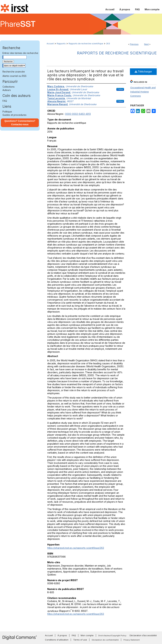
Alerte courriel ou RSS (14, 76)
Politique (7, 112)
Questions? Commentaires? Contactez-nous (20, 123)
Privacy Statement (132, 640)
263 (108, 44)
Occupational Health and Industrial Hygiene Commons (143, 92)
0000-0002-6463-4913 (78, 114)
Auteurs (7, 90)
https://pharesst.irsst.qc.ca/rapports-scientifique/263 (76, 548)
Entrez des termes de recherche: (20, 53)
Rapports (61, 44)
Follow (120, 89)
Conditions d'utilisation (57, 640)
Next (146, 44)
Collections (9, 87)
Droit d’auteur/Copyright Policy (112, 636)
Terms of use (80, 640)
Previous (134, 44)
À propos (62, 635)
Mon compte (87, 635)
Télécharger (143, 72)
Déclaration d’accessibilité (143, 635)
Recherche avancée (14, 72)
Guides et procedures (14, 115)
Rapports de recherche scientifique (86, 44)
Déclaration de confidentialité (105, 640)
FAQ (5, 101)
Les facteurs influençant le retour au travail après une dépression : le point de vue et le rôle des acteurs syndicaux (85, 75)
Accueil (50, 44)
